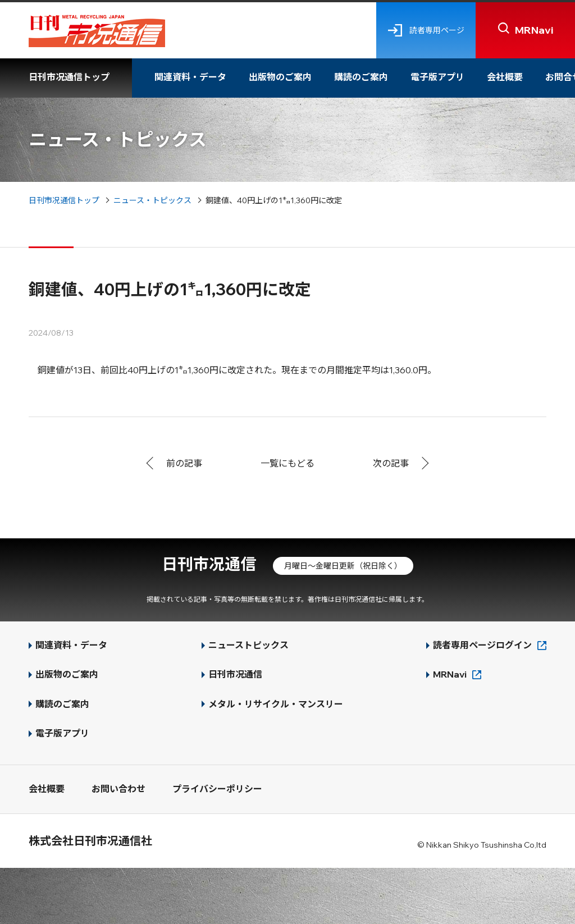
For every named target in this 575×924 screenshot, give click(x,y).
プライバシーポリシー (217, 789)
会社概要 (505, 77)
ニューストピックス (248, 645)
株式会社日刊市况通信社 (90, 841)
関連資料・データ (190, 77)
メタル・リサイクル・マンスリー (276, 704)
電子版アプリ (437, 77)
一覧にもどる (287, 463)
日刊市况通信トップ (69, 77)
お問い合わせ (118, 789)
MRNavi (450, 674)
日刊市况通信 (209, 564)
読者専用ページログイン (482, 645)
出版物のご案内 (280, 77)
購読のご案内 (361, 77)
